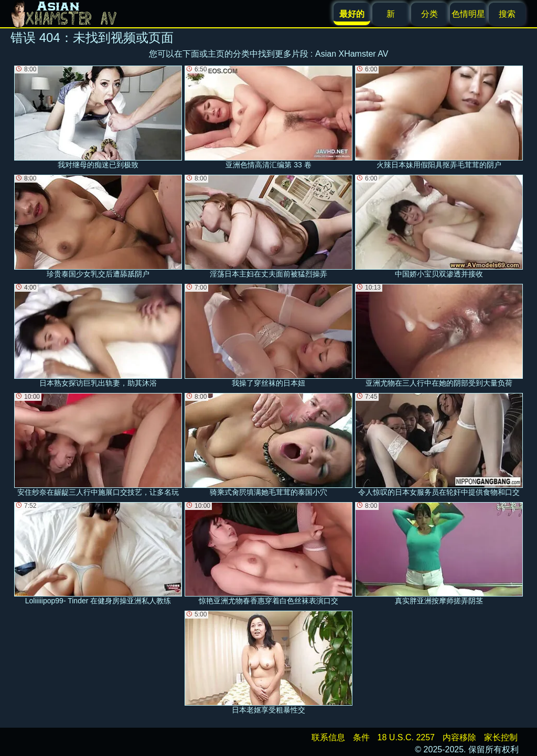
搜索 (507, 14)
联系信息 (328, 737)
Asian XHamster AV (352, 54)
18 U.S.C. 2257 (406, 737)
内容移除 (459, 737)
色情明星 (468, 14)
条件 (361, 737)
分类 (429, 14)
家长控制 (501, 737)
